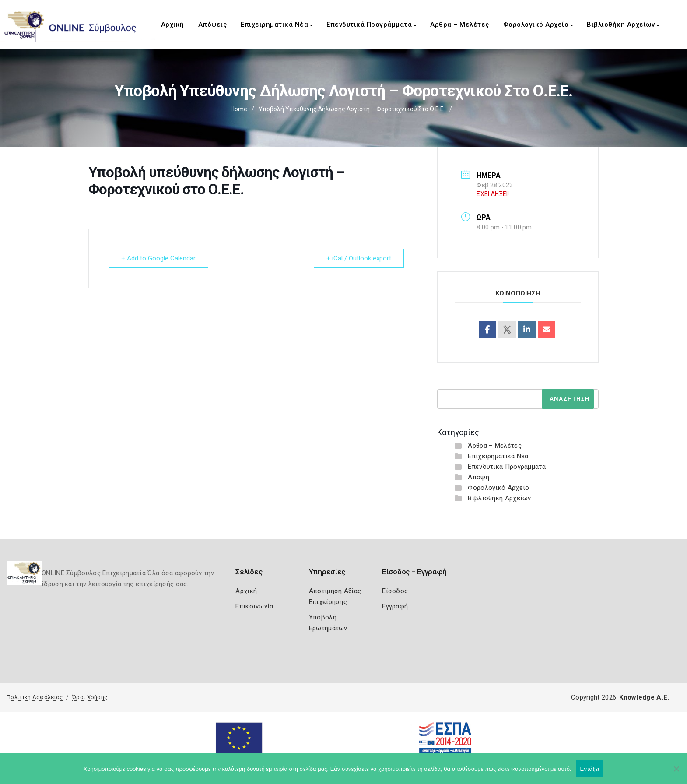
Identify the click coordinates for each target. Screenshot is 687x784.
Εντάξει (590, 769)
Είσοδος (395, 591)
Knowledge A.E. (644, 697)
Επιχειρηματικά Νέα (277, 25)
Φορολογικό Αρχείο (538, 25)
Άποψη (478, 477)
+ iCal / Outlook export (359, 258)
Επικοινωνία (254, 606)
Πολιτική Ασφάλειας (35, 697)
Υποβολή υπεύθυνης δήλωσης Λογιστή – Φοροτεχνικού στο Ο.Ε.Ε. (352, 109)
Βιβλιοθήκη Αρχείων (623, 25)
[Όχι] (676, 773)
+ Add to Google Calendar (158, 258)
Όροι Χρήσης (90, 697)
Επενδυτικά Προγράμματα (371, 25)
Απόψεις (213, 25)
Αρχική (173, 25)
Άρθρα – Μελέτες (460, 25)
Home (239, 109)
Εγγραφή (395, 606)
